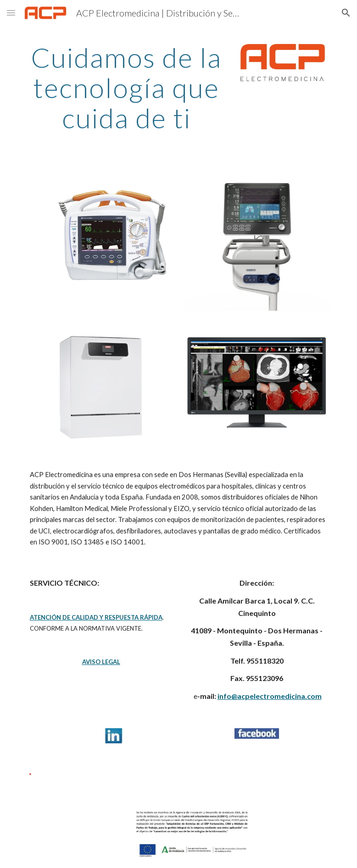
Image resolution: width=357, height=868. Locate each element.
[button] (11, 13)
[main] (127, 88)
